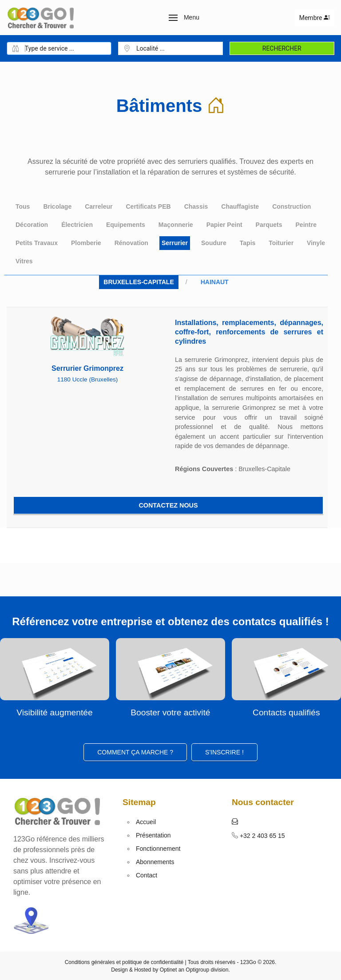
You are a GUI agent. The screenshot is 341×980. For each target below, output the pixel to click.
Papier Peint (224, 225)
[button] (184, 18)
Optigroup (197, 970)
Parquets (269, 225)
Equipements (126, 225)
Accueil (146, 822)
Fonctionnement (158, 849)
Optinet (169, 970)
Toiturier (281, 243)
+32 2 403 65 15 (262, 836)
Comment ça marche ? (135, 752)
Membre (315, 18)
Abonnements (155, 862)
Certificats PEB (148, 206)
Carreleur (99, 206)
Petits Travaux (37, 243)
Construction (291, 206)
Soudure (214, 243)
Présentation (153, 835)
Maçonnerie (176, 225)
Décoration (32, 225)
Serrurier (175, 243)
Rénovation (131, 243)
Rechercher (282, 48)
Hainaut (215, 282)
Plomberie (86, 243)
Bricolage (57, 206)
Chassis (196, 206)
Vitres (24, 261)
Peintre (306, 225)
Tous (23, 206)
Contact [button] (147, 875)
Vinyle (316, 243)
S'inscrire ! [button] (224, 752)
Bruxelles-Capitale (139, 282)
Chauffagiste (240, 206)
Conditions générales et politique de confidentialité (124, 962)
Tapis (248, 243)
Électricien (77, 225)
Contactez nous (168, 505)
